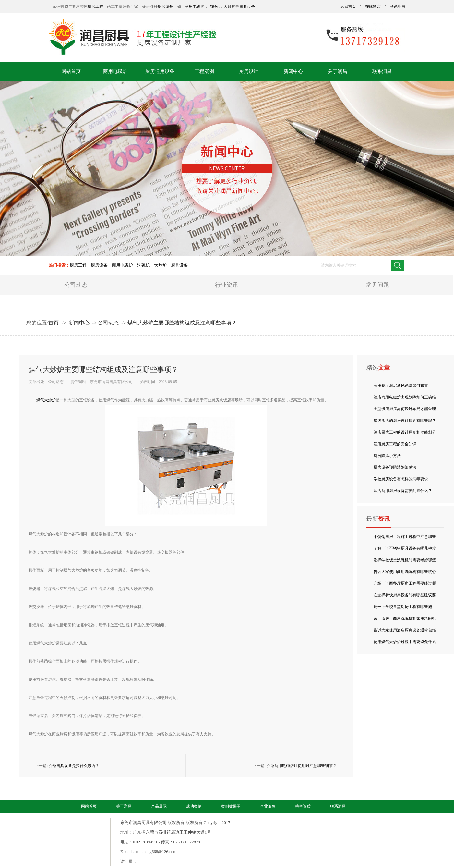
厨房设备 (165, 6)
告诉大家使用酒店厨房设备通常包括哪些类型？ (405, 632)
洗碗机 (214, 6)
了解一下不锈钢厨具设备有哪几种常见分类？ (405, 550)
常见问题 (377, 285)
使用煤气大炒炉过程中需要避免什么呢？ (405, 644)
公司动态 (76, 285)
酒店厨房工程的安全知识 (395, 444)
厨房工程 (95, 6)
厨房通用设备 (160, 71)
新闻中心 (293, 71)
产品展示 (159, 806)
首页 (54, 323)
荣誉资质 (303, 806)
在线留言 (373, 6)
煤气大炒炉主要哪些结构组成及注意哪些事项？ (182, 323)
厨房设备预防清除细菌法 (395, 467)
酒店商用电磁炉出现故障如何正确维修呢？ (405, 399)
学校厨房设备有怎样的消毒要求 (401, 479)
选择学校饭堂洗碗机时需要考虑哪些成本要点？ (405, 562)
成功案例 (194, 806)
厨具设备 (247, 6)
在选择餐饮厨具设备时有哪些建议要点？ (405, 597)
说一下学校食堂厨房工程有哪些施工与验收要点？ (405, 609)
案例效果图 (231, 806)
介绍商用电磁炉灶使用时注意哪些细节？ (302, 766)
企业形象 (268, 806)
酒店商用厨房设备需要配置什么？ (403, 491)
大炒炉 (230, 6)
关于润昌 (338, 71)
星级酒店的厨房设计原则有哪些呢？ (405, 421)
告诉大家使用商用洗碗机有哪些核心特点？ (405, 574)
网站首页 (71, 71)
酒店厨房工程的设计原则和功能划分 (405, 432)
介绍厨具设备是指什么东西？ (74, 766)
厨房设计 (249, 71)
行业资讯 (227, 285)
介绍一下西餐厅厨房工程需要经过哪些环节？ (405, 585)
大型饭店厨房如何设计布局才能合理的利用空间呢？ (405, 411)
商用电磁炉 (195, 6)
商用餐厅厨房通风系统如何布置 (401, 385)
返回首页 (348, 6)
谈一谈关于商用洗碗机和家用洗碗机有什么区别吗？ (405, 620)
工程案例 (204, 71)
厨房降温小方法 (387, 456)
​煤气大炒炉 (46, 400)
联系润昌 (398, 6)
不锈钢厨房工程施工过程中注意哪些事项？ (405, 538)
